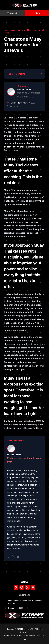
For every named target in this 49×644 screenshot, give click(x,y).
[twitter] (27, 587)
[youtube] (33, 587)
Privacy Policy (29, 635)
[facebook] (16, 587)
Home (7, 30)
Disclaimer (41, 635)
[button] (41, 74)
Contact (8, 421)
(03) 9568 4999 (21, 608)
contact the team (13, 147)
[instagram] (22, 587)
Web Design (9, 635)
